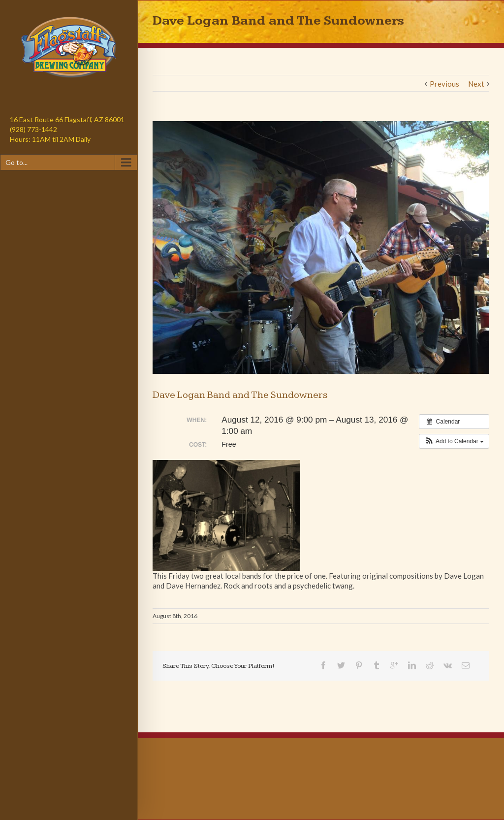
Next (476, 84)
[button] (454, 441)
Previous (444, 84)
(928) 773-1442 (33, 129)
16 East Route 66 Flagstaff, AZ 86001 (67, 119)
